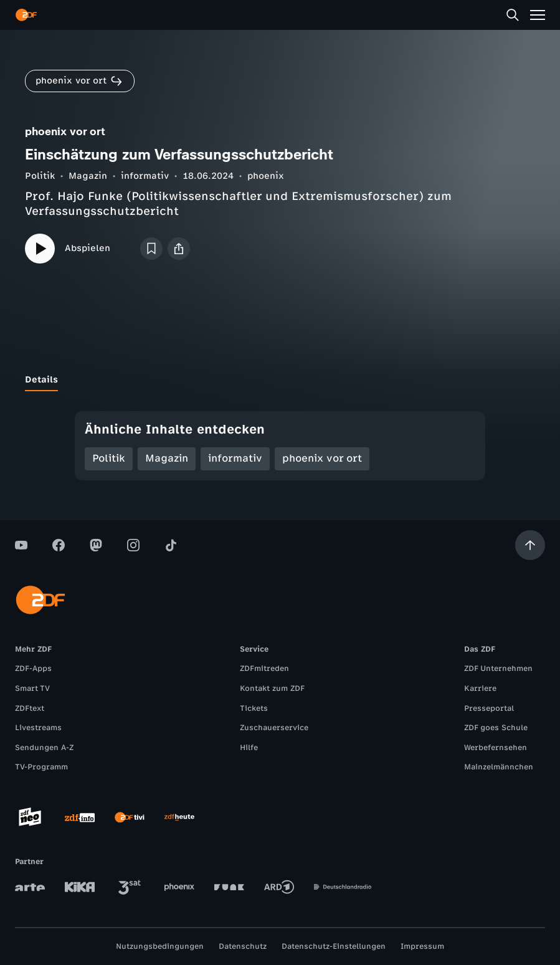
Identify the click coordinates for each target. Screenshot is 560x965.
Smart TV (32, 688)
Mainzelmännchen (499, 767)
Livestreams (38, 728)
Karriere (480, 688)
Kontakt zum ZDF (272, 688)
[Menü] (538, 15)
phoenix (266, 176)
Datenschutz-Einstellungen (334, 946)
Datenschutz (243, 946)
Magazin (88, 176)
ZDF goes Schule (496, 728)
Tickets (254, 708)
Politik (40, 176)
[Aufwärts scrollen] (530, 545)
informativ (145, 176)
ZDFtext (30, 708)
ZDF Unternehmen (498, 668)
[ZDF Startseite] (26, 15)
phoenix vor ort (322, 458)
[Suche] (513, 15)
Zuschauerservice (274, 728)
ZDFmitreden (264, 668)
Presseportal (489, 708)
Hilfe (249, 748)
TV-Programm (41, 767)
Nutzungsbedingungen (160, 946)
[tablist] (280, 380)
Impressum (422, 946)
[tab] (41, 380)
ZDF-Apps (33, 668)
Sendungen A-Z (44, 748)
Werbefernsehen (496, 748)
